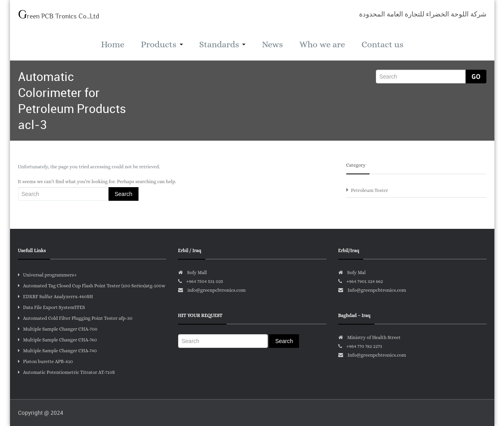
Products (162, 44)
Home (112, 44)
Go (476, 77)
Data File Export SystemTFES (52, 307)
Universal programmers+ (47, 275)
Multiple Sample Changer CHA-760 (57, 340)
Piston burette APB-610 (46, 361)
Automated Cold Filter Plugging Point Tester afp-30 (75, 318)
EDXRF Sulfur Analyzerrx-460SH (56, 297)
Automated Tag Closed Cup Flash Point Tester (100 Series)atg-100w (92, 286)
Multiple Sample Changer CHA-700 (58, 329)
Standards (223, 44)
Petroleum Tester (370, 190)
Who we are (322, 44)
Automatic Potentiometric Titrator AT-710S (66, 372)
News (272, 44)
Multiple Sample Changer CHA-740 (57, 351)
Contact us (383, 44)
